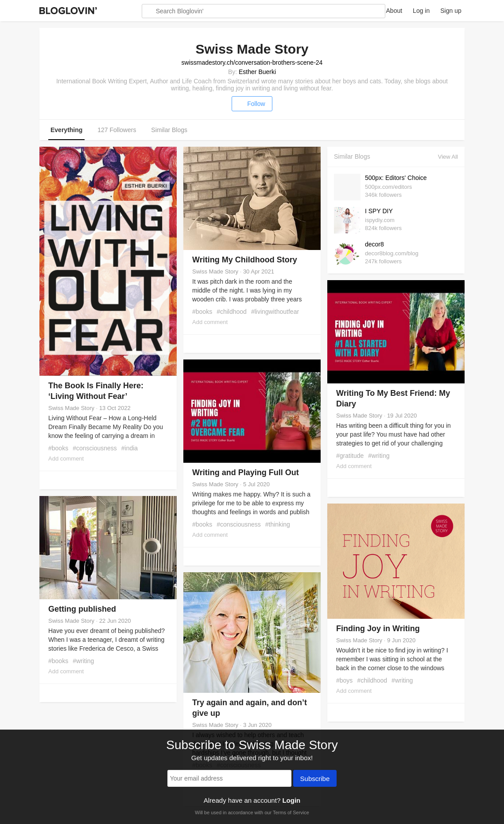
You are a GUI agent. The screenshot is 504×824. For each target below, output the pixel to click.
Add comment (66, 459)
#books (58, 448)
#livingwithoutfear (275, 312)
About (394, 11)
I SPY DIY (379, 211)
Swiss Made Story (71, 408)
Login (291, 800)
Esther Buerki (257, 72)
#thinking (278, 524)
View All (448, 157)
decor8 (374, 244)
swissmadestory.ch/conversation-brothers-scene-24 (252, 62)
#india (130, 448)
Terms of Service (291, 812)
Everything (66, 130)
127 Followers (117, 130)
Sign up (451, 11)
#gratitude (350, 456)
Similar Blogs (169, 130)
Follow (252, 104)
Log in (421, 11)
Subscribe (315, 779)
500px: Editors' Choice (396, 178)
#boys (344, 680)
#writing (379, 456)
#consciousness (95, 448)
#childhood (232, 312)
